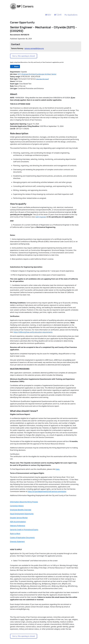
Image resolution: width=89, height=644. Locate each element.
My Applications (71, 15)
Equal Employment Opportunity (22, 514)
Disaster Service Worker (19, 518)
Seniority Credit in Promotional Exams (24, 530)
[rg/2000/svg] (15, 66)
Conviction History (17, 506)
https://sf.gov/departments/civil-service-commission (47, 491)
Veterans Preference (18, 526)
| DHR (58, 15)
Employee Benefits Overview (21, 510)
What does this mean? (42, 79)
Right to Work (15, 534)
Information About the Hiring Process (24, 502)
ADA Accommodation (18, 522)
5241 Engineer (41, 217)
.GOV (48, 15)
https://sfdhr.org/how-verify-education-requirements (33, 332)
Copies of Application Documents (22, 538)
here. (58, 469)
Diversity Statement (17, 542)
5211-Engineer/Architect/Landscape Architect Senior (37, 74)
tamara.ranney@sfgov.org (34, 48)
